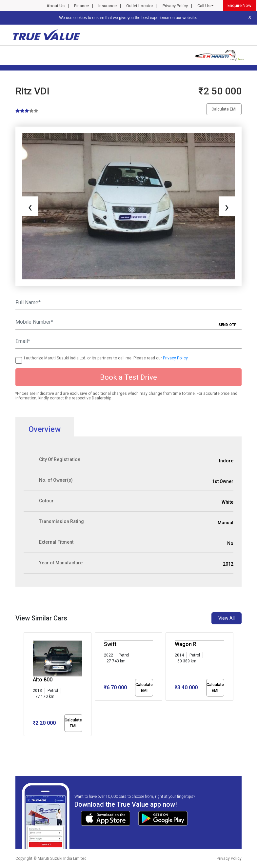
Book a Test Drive (128, 377)
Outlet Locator (140, 6)
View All (227, 618)
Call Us (204, 6)
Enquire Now (239, 5)
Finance (81, 6)
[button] (26, 742)
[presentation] (30, 206)
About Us (56, 6)
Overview (45, 429)
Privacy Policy (175, 6)
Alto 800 (43, 680)
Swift (110, 644)
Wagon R (186, 644)
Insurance (108, 6)
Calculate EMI (224, 109)
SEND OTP (227, 325)
